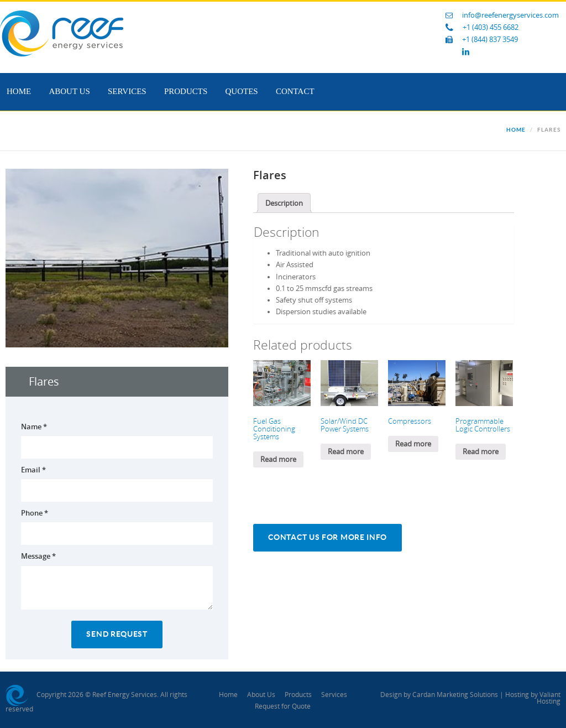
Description (284, 203)
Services (127, 91)
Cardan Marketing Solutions (455, 695)
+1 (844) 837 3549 (490, 40)
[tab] (284, 203)
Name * (34, 427)
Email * (33, 470)
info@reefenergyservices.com (510, 15)
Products (186, 91)
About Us (69, 91)
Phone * (35, 513)
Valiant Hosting (549, 698)
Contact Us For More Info (327, 537)
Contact (295, 91)
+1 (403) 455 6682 (491, 27)
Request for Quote (283, 706)
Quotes (242, 91)
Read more (278, 459)
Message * (38, 556)
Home (19, 91)
